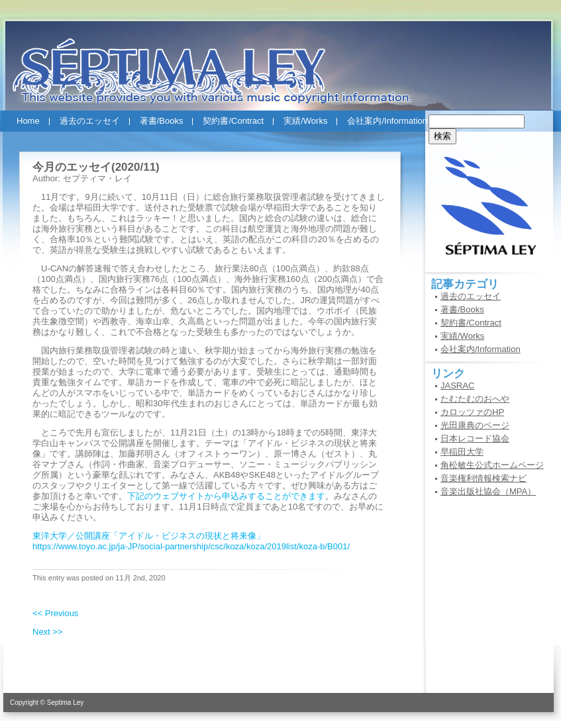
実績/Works (305, 121)
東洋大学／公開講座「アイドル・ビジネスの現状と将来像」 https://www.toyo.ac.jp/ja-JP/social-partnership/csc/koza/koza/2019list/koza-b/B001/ (191, 541)
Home (28, 121)
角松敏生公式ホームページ (492, 465)
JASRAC (457, 386)
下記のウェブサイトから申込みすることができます (226, 496)
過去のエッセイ (90, 121)
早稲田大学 (462, 452)
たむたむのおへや (475, 399)
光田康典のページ (475, 425)
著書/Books (162, 121)
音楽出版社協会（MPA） (488, 491)
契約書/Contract (233, 121)
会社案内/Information (387, 121)
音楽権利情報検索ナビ (484, 478)
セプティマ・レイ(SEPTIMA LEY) (280, 59)
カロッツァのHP (472, 412)
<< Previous (55, 613)
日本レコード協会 (475, 438)
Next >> (48, 632)
